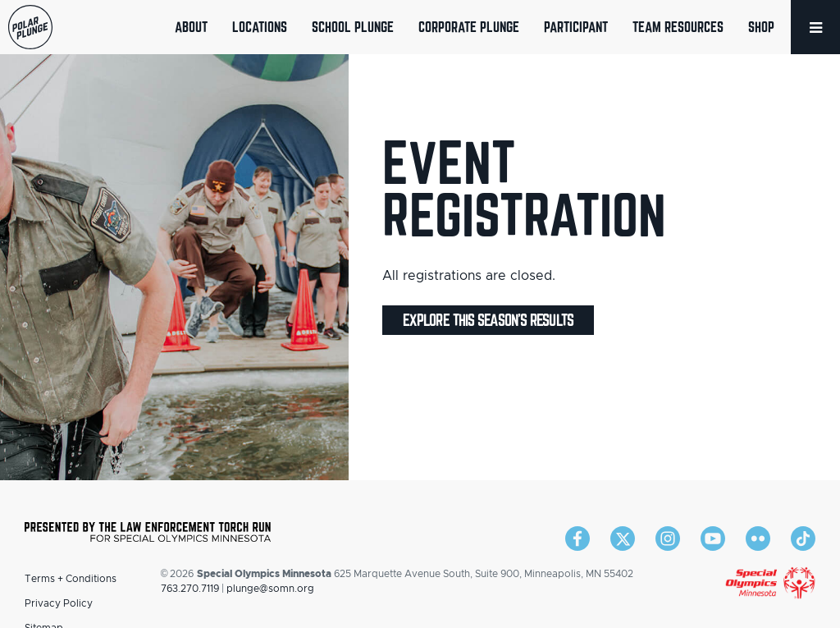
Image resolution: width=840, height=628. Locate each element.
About (191, 27)
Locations (260, 27)
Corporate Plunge (469, 27)
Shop (761, 27)
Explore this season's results (488, 320)
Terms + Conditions (71, 579)
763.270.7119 (190, 589)
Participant (576, 27)
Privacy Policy (59, 603)
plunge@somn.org (270, 589)
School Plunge (353, 27)
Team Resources (678, 27)
